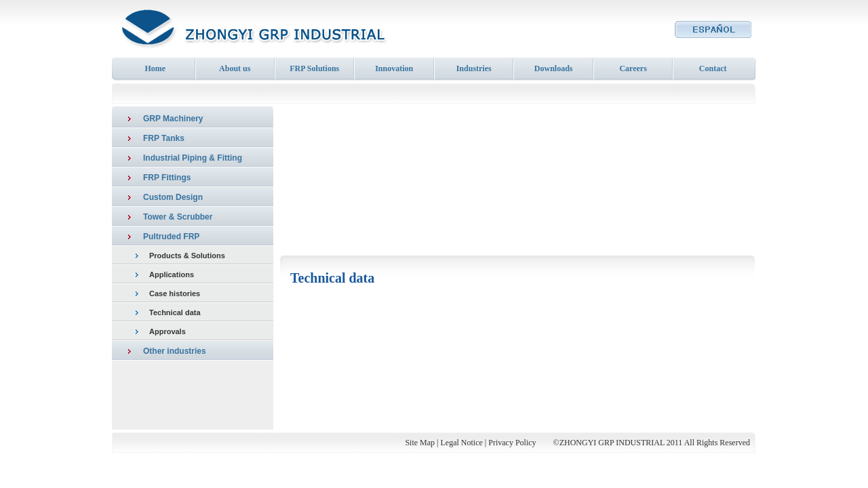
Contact (713, 68)
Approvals (167, 331)
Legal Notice (462, 443)
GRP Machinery (173, 119)
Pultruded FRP (171, 237)
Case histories (175, 293)
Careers (633, 68)
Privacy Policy (512, 443)
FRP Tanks (164, 138)
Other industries (175, 351)
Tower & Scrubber (178, 217)
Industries (474, 68)
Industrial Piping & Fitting (193, 158)
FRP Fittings (167, 178)
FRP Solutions (314, 68)
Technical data (175, 312)
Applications (172, 274)
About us (235, 68)
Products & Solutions (187, 256)
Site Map (420, 443)
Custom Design (173, 197)
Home (155, 68)
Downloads (554, 68)
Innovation (394, 68)
